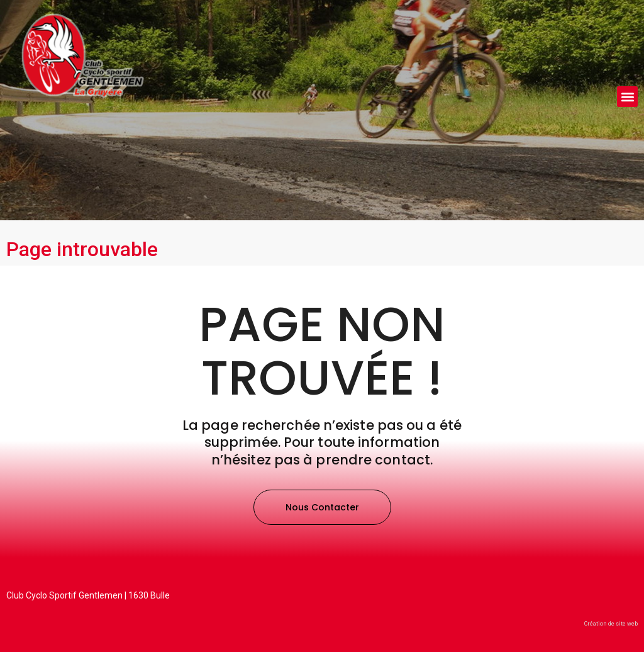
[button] (627, 97)
